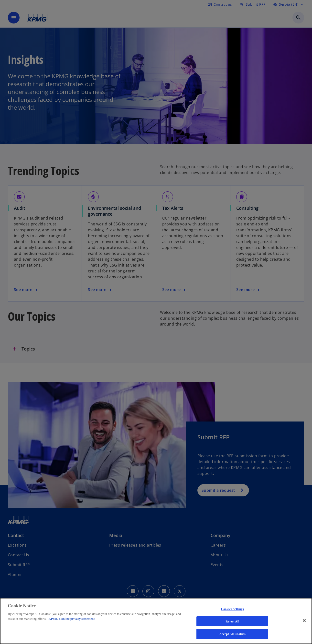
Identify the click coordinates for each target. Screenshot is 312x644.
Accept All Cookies (232, 634)
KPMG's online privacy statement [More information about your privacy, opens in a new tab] (72, 619)
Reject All (232, 621)
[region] (156, 621)
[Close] (304, 621)
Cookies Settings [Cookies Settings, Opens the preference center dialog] (232, 609)
